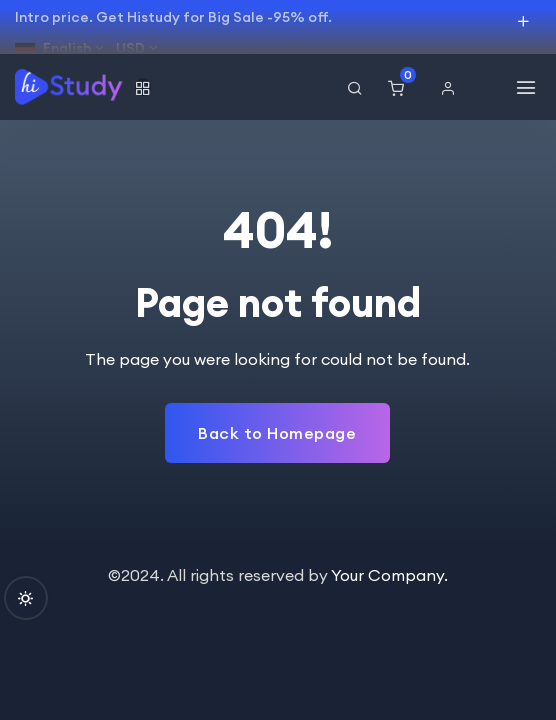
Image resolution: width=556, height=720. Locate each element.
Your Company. (389, 575)
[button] (453, 88)
